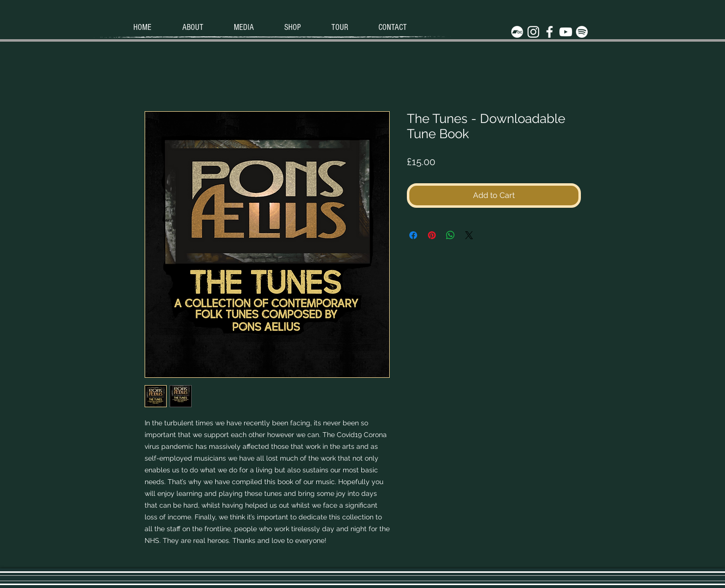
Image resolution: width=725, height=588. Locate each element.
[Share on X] (469, 235)
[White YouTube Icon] (566, 32)
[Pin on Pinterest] (432, 235)
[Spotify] (582, 32)
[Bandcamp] (517, 32)
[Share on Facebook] (413, 235)
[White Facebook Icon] (550, 32)
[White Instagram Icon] (533, 32)
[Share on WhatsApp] (450, 235)
